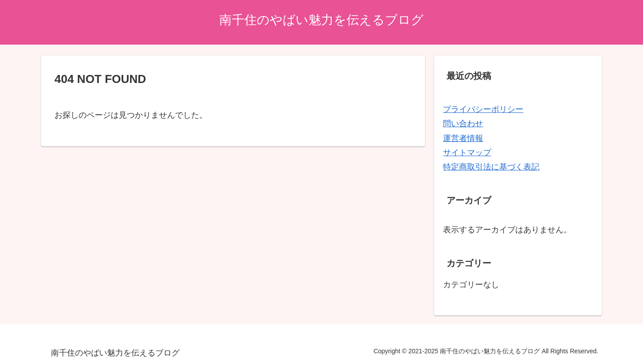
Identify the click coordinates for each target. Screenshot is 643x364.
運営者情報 (463, 138)
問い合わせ (463, 124)
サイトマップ (467, 153)
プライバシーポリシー (483, 109)
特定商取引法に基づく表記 (491, 167)
